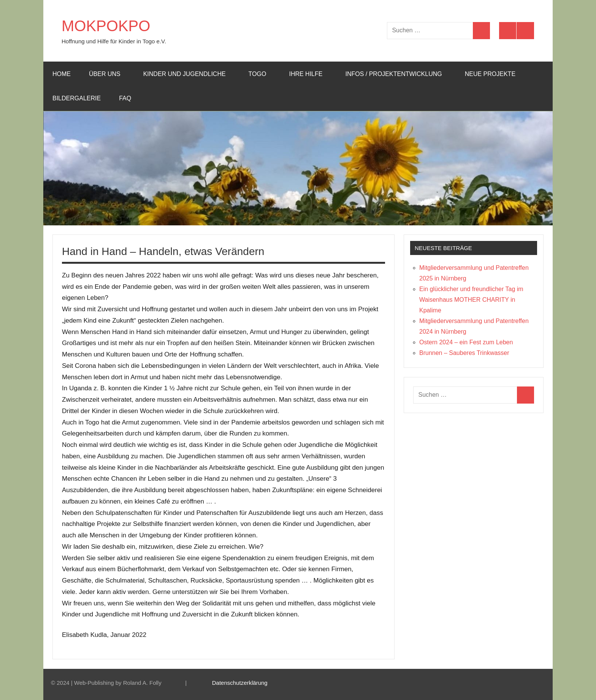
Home (62, 74)
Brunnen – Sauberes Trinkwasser (464, 353)
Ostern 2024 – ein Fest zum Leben (466, 342)
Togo (261, 74)
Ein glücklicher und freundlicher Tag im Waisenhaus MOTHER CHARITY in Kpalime (471, 300)
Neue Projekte (490, 74)
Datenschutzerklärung (240, 683)
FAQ (129, 98)
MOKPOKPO (106, 26)
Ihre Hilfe (309, 74)
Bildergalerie (77, 98)
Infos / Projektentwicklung (397, 74)
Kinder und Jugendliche (188, 74)
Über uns (109, 74)
